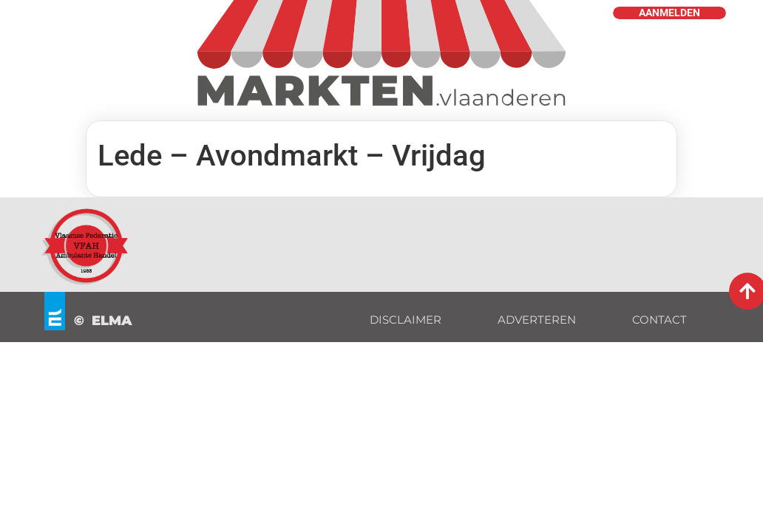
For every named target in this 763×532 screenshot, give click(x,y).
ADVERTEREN (537, 320)
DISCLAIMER (406, 320)
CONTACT (659, 320)
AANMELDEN (669, 13)
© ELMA (103, 321)
